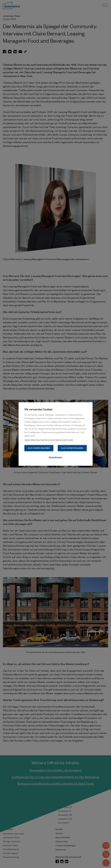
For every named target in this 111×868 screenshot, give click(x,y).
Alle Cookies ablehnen (39, 448)
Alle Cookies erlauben (72, 448)
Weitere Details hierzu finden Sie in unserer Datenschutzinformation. (49, 440)
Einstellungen (56, 457)
